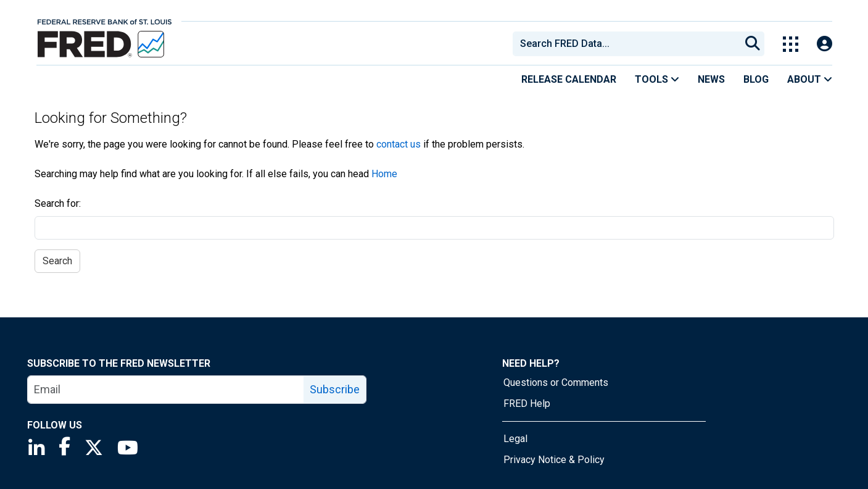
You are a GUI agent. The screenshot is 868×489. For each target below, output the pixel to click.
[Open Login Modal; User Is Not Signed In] (825, 44)
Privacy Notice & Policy (554, 460)
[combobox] (626, 44)
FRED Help (527, 403)
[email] (166, 390)
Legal (515, 439)
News (711, 79)
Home (384, 174)
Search (57, 261)
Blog (756, 79)
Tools (657, 79)
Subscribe (335, 389)
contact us (399, 144)
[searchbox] (629, 44)
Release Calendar (569, 79)
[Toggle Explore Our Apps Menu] (791, 44)
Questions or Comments (556, 382)
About (810, 79)
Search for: (58, 203)
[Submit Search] (753, 44)
